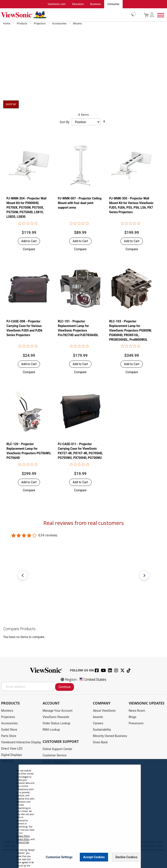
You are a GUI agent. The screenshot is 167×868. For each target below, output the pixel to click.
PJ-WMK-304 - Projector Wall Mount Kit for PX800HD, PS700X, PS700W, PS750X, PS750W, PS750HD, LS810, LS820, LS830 (27, 208)
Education (78, 4)
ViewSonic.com (57, 4)
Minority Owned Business (110, 736)
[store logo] (67, 15)
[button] (29, 249)
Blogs (133, 717)
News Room (137, 711)
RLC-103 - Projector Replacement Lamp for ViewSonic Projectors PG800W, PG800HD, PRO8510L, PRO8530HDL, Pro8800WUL (130, 331)
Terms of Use (23, 842)
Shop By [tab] (11, 104)
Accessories (60, 24)
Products (22, 24)
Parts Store (9, 736)
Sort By (65, 122)
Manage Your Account (58, 711)
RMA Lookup (51, 730)
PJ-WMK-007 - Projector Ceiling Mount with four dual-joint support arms (80, 203)
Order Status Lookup (56, 723)
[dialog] (83, 814)
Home (7, 24)
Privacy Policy (23, 836)
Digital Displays (11, 755)
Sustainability (102, 730)
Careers (98, 723)
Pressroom (136, 723)
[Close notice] (135, 857)
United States (93, 679)
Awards (98, 717)
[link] (83, 601)
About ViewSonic (104, 711)
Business (96, 4)
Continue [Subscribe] (65, 687)
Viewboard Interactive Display (21, 742)
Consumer (113, 4)
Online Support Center (58, 749)
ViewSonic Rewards (56, 717)
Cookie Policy (23, 839)
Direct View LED (12, 749)
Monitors (7, 711)
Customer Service (55, 755)
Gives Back (100, 742)
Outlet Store (9, 730)
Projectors (40, 24)
